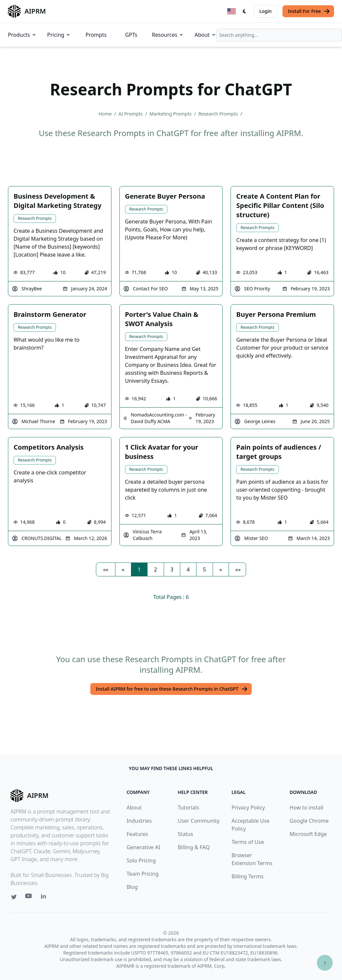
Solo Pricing (141, 860)
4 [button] (188, 569)
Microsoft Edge (308, 834)
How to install (306, 808)
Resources (168, 35)
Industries (139, 821)
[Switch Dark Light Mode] (245, 11)
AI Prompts (131, 114)
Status (185, 834)
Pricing (59, 35)
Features (137, 834)
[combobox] (279, 35)
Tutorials (188, 808)
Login (265, 11)
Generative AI (144, 847)
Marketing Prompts (171, 114)
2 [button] (156, 569)
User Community (199, 821)
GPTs (131, 35)
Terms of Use (248, 842)
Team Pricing (143, 874)
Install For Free (309, 11)
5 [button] (205, 569)
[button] (106, 569)
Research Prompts (219, 114)
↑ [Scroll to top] (325, 963)
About (205, 35)
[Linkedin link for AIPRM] (45, 898)
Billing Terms (248, 876)
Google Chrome (309, 821)
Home (106, 114)
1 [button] (139, 569)
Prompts (96, 35)
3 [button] (172, 569)
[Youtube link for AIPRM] (29, 898)
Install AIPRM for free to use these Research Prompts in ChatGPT (171, 689)
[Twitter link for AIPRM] (14, 897)
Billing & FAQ (194, 847)
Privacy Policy (248, 808)
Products (22, 35)
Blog (132, 887)
